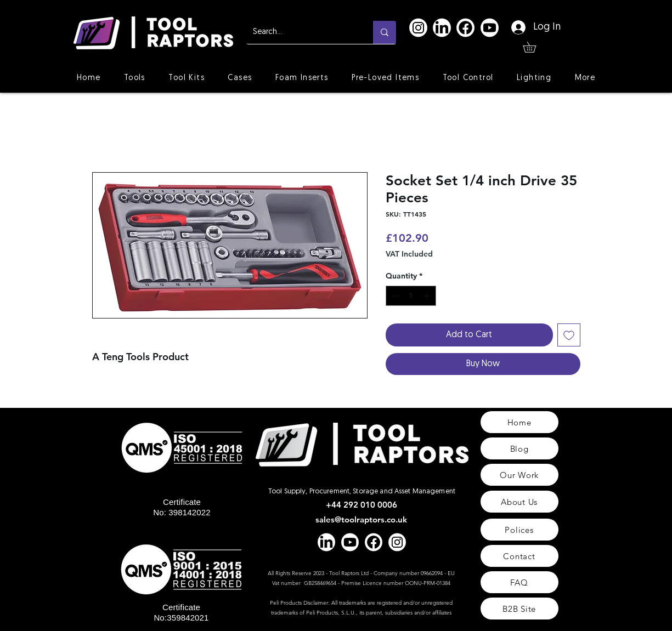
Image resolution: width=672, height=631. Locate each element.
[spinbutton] (411, 296)
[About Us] (519, 502)
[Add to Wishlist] (569, 335)
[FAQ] (519, 582)
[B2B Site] (519, 609)
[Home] (519, 422)
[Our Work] (519, 475)
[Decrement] (394, 296)
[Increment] (428, 296)
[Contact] (519, 556)
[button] (535, 47)
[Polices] (519, 530)
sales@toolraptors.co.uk (361, 519)
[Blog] (519, 448)
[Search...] (301, 32)
